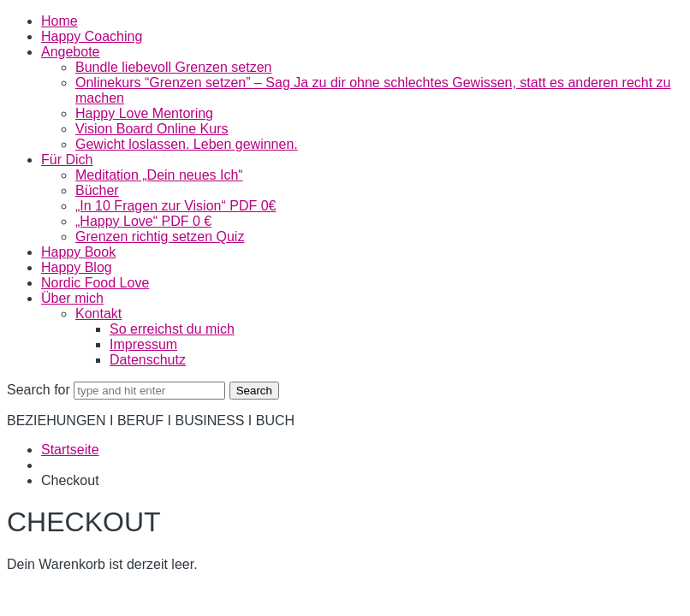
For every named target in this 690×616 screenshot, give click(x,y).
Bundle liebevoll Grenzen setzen (173, 67)
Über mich (72, 298)
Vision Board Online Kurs (152, 129)
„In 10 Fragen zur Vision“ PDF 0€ (175, 206)
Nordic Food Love (95, 283)
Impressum (143, 344)
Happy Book (78, 252)
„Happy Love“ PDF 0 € (143, 221)
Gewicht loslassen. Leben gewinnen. (187, 144)
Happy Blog (77, 267)
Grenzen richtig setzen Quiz (160, 237)
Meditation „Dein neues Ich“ (159, 175)
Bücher (97, 190)
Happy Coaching (92, 36)
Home (59, 21)
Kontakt (98, 314)
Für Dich (67, 160)
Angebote (71, 52)
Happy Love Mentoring (144, 113)
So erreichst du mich (172, 329)
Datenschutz (148, 360)
